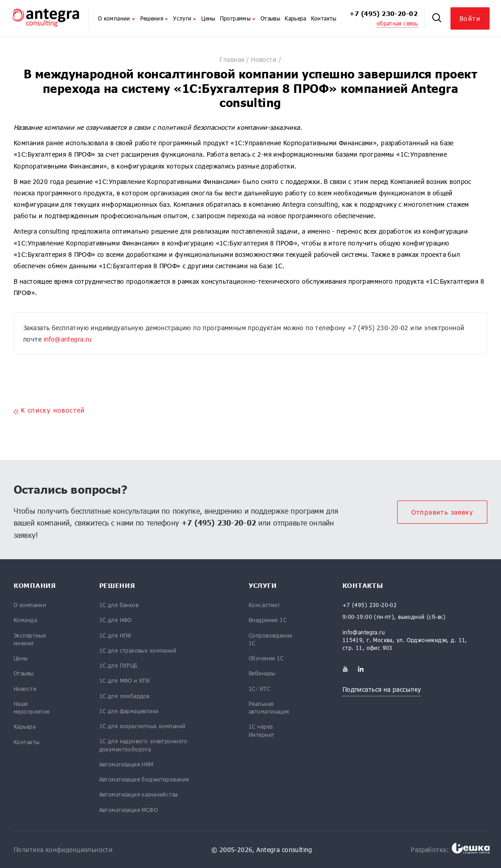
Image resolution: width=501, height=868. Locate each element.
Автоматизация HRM (126, 764)
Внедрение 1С (268, 620)
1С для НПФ (115, 635)
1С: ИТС (259, 689)
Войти (470, 18)
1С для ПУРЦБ (118, 665)
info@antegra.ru (68, 339)
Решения (155, 18)
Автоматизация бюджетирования (144, 779)
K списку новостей (49, 411)
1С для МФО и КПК (125, 680)
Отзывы (270, 18)
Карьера (296, 18)
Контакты (324, 18)
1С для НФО (115, 620)
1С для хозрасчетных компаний (143, 726)
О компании (117, 18)
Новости (264, 59)
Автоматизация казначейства (139, 794)
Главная (232, 59)
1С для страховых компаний (138, 650)
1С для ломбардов (125, 696)
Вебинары (262, 673)
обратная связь (397, 23)
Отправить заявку (442, 512)
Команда (25, 620)
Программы (238, 18)
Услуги (185, 18)
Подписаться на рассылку (382, 689)
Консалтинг (264, 605)
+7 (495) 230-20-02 (383, 13)
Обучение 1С (266, 658)
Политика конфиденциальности (63, 850)
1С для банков (119, 605)
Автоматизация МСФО (129, 810)
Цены (208, 18)
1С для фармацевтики (129, 711)
